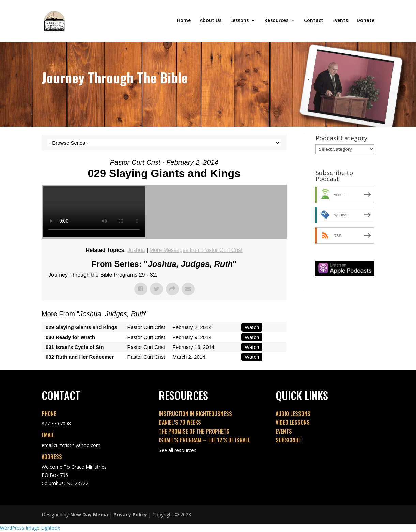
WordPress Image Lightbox (30, 528)
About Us (211, 22)
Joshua (136, 250)
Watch (252, 327)
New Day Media (89, 514)
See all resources (178, 450)
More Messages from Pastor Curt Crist (196, 250)
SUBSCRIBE (288, 440)
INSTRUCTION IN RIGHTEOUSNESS (195, 414)
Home (184, 22)
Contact (314, 22)
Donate (366, 22)
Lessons (240, 22)
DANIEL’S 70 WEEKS (180, 422)
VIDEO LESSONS (293, 422)
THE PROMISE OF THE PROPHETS (194, 431)
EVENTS (284, 431)
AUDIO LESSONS (293, 414)
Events (340, 22)
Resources (276, 22)
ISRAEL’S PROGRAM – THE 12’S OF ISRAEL (204, 440)
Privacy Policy (130, 514)
